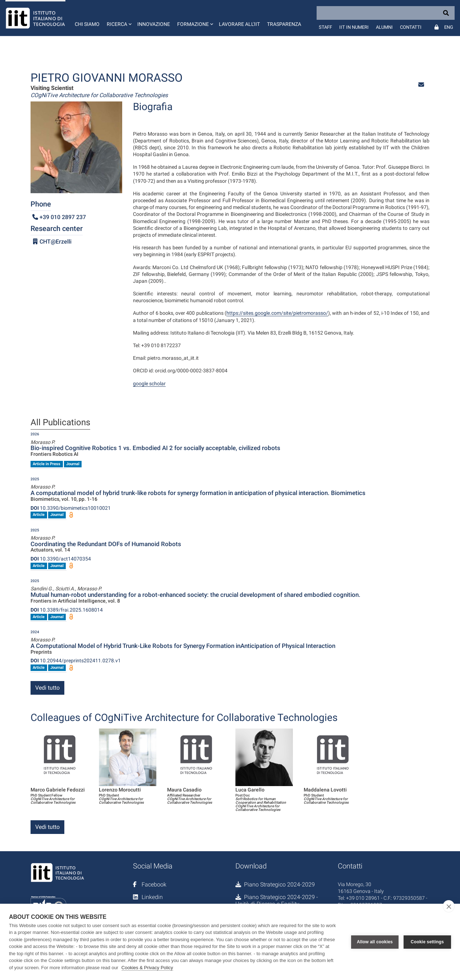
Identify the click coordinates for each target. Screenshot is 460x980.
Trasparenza (284, 24)
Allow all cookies (375, 942)
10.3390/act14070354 (61, 559)
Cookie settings (427, 942)
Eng (449, 27)
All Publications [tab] (60, 423)
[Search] (386, 13)
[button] (118, 18)
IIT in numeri (354, 27)
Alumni (384, 27)
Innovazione (154, 24)
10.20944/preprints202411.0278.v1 (76, 661)
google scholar (149, 384)
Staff (325, 27)
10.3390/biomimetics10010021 (71, 508)
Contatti (411, 27)
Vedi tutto (47, 688)
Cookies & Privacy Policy (147, 968)
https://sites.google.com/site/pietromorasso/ (277, 313)
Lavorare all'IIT (239, 24)
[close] (449, 906)
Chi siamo (87, 24)
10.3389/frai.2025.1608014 (67, 610)
